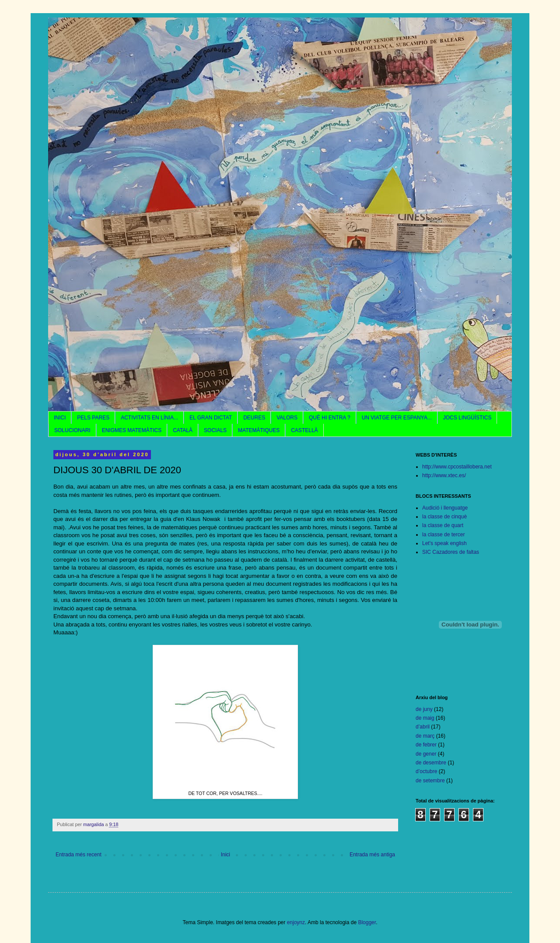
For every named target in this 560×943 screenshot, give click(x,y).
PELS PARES (93, 418)
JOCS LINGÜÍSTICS (467, 418)
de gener (426, 754)
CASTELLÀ (304, 430)
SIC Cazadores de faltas (451, 552)
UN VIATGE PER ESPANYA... (397, 418)
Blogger (367, 922)
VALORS (287, 418)
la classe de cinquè (444, 517)
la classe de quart (443, 525)
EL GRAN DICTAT (211, 418)
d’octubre (426, 771)
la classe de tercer (443, 535)
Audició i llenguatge (445, 508)
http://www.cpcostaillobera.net (457, 467)
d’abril (423, 727)
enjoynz (296, 922)
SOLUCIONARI (72, 430)
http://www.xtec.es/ (444, 475)
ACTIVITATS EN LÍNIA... (149, 418)
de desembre (431, 763)
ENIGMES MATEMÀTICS (132, 430)
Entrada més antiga (372, 855)
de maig (425, 718)
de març (425, 736)
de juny (424, 709)
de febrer (426, 745)
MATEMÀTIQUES (259, 430)
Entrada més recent (79, 855)
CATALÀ (183, 430)
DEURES (254, 418)
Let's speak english (444, 543)
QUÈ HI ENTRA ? (330, 418)
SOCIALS (215, 430)
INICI (60, 418)
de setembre (430, 781)
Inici (226, 855)
